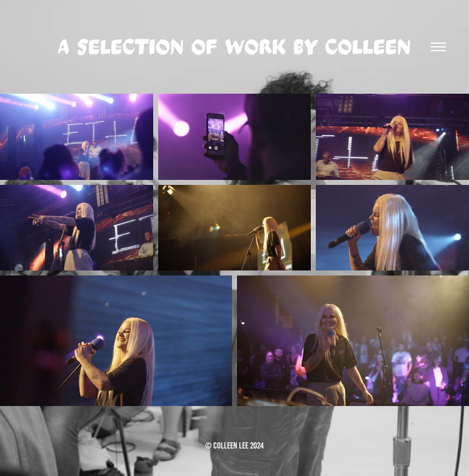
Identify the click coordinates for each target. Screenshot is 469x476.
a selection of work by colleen (234, 47)
